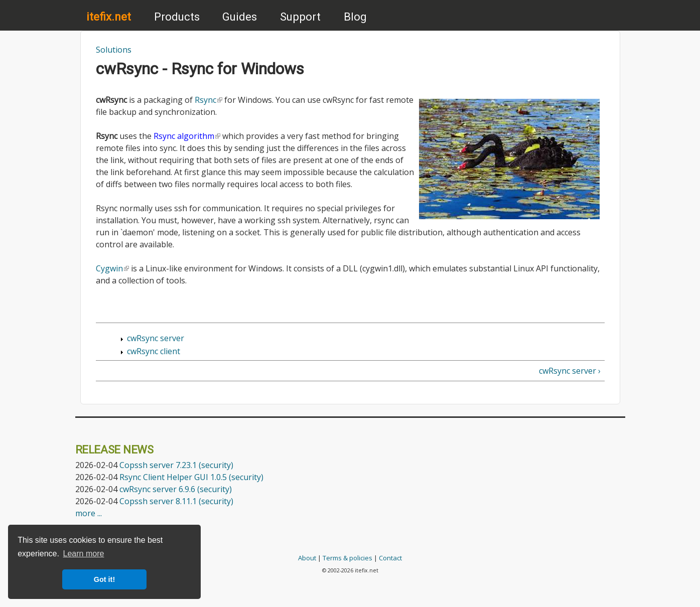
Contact (390, 558)
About (307, 558)
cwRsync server (156, 338)
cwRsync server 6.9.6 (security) (176, 489)
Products (177, 17)
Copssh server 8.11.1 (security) (176, 501)
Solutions (114, 50)
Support (300, 17)
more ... (89, 513)
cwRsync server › (570, 371)
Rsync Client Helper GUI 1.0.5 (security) (191, 477)
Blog (355, 17)
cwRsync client (154, 351)
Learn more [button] (84, 554)
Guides (240, 17)
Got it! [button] (104, 579)
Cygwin (112, 268)
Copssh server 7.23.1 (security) (176, 465)
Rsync (208, 100)
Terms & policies (347, 558)
